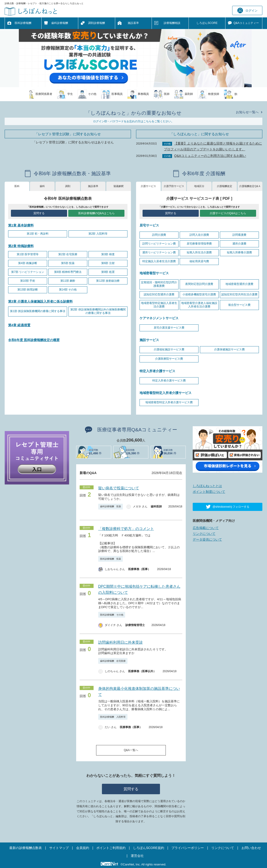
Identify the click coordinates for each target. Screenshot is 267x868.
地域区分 (199, 186)
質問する (39, 213)
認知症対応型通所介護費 (159, 294)
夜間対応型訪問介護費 (199, 284)
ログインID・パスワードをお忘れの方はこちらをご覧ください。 (133, 121)
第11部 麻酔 (68, 281)
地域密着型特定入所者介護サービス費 (169, 402)
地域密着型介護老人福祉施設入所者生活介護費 (199, 305)
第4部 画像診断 (28, 263)
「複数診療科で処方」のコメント (126, 529)
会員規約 (83, 848)
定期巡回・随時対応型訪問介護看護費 (159, 284)
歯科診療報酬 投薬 (111, 506)
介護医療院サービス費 (169, 359)
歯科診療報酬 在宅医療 (113, 661)
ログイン (247, 11)
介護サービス (148, 186)
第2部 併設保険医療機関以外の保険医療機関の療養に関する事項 (98, 311)
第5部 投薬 (68, 263)
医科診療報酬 (23, 23)
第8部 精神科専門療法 (68, 272)
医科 (17, 186)
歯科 (42, 186)
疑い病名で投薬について (119, 488)
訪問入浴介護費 (199, 235)
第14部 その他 (68, 290)
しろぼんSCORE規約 (149, 848)
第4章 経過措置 (19, 325)
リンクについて (204, 534)
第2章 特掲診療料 (21, 246)
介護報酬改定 (225, 186)
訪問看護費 (239, 235)
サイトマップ (59, 848)
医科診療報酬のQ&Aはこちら (96, 213)
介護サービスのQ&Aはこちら (228, 213)
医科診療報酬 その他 (112, 615)
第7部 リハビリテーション (28, 272)
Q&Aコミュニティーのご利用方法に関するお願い (210, 156)
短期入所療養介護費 (239, 252)
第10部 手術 (28, 281)
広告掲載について (206, 528)
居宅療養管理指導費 (199, 244)
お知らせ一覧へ (247, 112)
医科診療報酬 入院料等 (113, 717)
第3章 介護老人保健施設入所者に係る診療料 (40, 301)
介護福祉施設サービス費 (169, 349)
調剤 (68, 186)
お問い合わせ (251, 848)
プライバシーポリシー (188, 848)
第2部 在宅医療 (68, 254)
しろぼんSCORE (207, 23)
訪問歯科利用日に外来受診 (120, 642)
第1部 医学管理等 (28, 254)
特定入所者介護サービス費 (169, 381)
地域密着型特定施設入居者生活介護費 (159, 305)
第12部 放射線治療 (108, 281)
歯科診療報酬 (60, 23)
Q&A (246, 23)
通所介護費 (239, 244)
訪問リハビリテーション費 (159, 244)
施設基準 (133, 23)
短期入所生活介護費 (199, 252)
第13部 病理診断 (28, 290)
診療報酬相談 (172, 23)
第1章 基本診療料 (21, 225)
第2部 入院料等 (98, 234)
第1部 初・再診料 (38, 234)
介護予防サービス (174, 186)
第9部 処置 (108, 272)
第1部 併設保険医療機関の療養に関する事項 (38, 311)
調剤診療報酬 (97, 23)
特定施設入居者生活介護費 (159, 261)
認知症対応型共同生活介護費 (239, 294)
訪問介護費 (159, 235)
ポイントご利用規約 (111, 848)
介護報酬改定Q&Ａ (250, 186)
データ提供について (207, 539)
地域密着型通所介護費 (239, 284)
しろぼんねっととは (207, 486)
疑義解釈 (119, 186)
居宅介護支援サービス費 (169, 328)
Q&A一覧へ (131, 750)
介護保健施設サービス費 (229, 349)
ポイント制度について (209, 492)
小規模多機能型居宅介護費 (199, 294)
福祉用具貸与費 (199, 261)
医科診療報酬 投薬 (111, 559)
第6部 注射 (108, 263)
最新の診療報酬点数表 (26, 848)
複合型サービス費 (239, 305)
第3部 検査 (108, 254)
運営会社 (137, 856)
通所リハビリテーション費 (159, 252)
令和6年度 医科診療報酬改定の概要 (34, 340)
